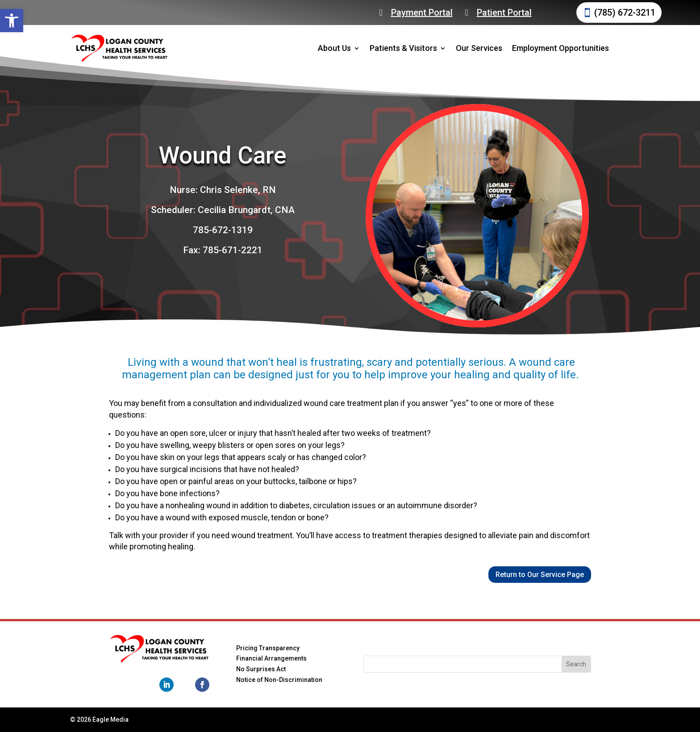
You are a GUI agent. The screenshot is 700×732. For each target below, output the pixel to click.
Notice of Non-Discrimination (279, 680)
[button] (12, 21)
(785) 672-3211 (625, 13)
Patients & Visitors (403, 48)
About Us (334, 48)
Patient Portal (504, 13)
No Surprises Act (261, 669)
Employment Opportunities (560, 48)
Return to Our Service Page (540, 575)
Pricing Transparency (268, 648)
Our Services (479, 48)
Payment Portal (422, 13)
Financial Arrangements (271, 658)
